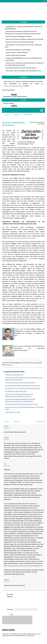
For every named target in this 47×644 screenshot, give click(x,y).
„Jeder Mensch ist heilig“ (13, 412)
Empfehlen (17, 115)
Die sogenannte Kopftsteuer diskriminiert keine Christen (23, 385)
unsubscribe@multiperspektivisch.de (14, 86)
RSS (44, 1)
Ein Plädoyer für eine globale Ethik (16, 391)
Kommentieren (28, 115)
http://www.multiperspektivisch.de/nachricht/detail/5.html (25, 566)
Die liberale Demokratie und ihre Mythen (18, 50)
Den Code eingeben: (10, 595)
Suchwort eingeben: (9, 103)
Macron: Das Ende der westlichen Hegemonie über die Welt (24, 39)
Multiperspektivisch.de (24, 11)
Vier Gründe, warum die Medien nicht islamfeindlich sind (23, 71)
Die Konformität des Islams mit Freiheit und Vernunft (21, 404)
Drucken (7, 115)
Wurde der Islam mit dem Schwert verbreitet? (20, 42)
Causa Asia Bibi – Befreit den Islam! (17, 52)
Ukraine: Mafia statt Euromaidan (16, 55)
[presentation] (19, 602)
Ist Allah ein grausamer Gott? (14, 375)
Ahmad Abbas (19, 346)
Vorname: (10, 609)
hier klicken (9, 365)
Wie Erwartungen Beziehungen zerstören (19, 36)
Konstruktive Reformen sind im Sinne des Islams (21, 68)
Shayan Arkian (19, 329)
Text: (12, 615)
